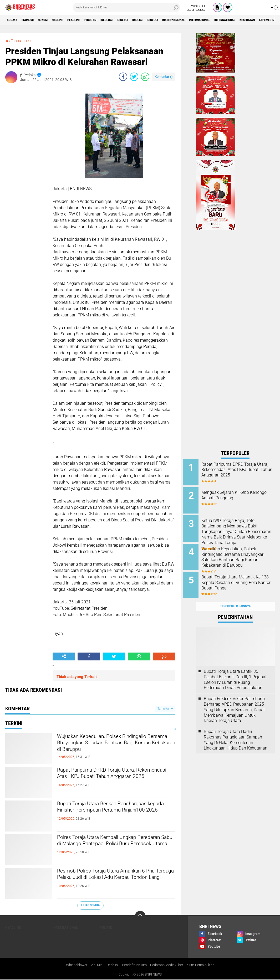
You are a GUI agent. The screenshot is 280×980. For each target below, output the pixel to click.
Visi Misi (93, 965)
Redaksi (109, 965)
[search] (126, 7)
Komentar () (164, 77)
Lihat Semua (90, 905)
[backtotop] (140, 916)
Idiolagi (153, 20)
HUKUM (52, 20)
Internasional (250, 20)
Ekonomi (33, 20)
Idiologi (190, 20)
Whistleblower (71, 965)
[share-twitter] (134, 77)
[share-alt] (64, 656)
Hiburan (113, 20)
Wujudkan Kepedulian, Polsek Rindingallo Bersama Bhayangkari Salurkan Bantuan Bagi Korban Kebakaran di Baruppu (107, 750)
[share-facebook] (123, 77)
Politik (106, 927)
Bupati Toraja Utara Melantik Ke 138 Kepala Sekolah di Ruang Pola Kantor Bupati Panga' (241, 579)
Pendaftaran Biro (133, 965)
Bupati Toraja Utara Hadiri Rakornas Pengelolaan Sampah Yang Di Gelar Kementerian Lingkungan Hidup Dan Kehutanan (236, 729)
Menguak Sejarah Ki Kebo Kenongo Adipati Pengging (239, 494)
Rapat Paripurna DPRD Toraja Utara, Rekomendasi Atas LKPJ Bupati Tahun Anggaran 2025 (113, 780)
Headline (92, 20)
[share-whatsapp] (145, 77)
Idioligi (172, 20)
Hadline (71, 20)
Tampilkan (165, 708)
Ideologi (133, 20)
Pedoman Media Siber (168, 965)
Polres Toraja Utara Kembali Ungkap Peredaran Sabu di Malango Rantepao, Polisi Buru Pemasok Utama (114, 847)
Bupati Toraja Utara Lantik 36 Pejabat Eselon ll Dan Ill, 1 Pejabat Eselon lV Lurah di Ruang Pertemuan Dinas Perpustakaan (235, 669)
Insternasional (217, 20)
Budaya (14, 20)
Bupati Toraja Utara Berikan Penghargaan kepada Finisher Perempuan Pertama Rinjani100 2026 (112, 813)
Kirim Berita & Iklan (205, 965)
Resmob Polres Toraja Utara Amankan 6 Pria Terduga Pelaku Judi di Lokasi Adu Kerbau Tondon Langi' (114, 881)
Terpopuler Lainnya (235, 596)
